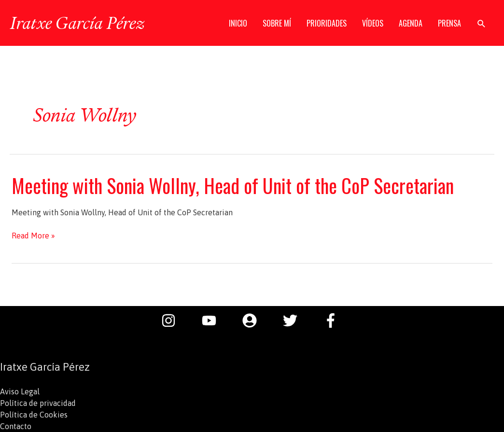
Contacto (16, 426)
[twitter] (295, 321)
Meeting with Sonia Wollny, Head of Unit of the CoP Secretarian (233, 185)
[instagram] (173, 321)
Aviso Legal (20, 391)
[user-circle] (254, 321)
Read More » (33, 236)
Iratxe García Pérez (77, 23)
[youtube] (214, 321)
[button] (482, 23)
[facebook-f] (333, 321)
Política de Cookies (34, 415)
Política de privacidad (38, 403)
